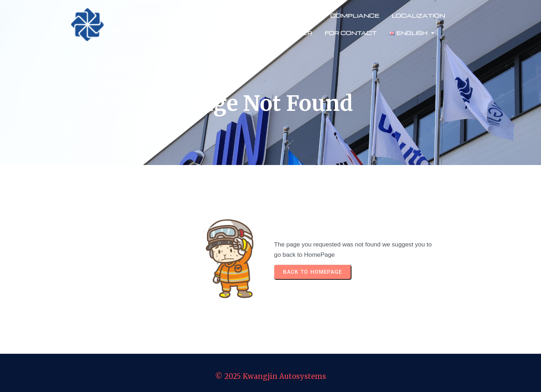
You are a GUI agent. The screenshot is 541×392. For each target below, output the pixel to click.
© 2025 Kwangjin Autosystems (270, 376)
